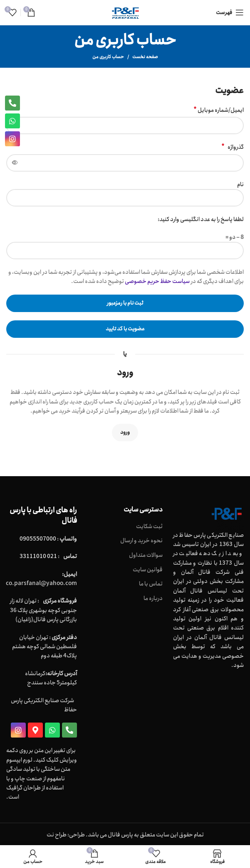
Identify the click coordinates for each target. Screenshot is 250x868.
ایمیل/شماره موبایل (219, 110)
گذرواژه (233, 147)
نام (240, 184)
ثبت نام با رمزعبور (125, 303)
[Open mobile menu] (230, 12)
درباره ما (153, 599)
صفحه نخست (145, 57)
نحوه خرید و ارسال (141, 541)
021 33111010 (38, 556)
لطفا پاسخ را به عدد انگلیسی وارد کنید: (201, 219)
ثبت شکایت (149, 527)
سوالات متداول (146, 556)
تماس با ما (151, 584)
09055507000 (38, 539)
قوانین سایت (148, 570)
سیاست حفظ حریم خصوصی (157, 281)
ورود (125, 432)
